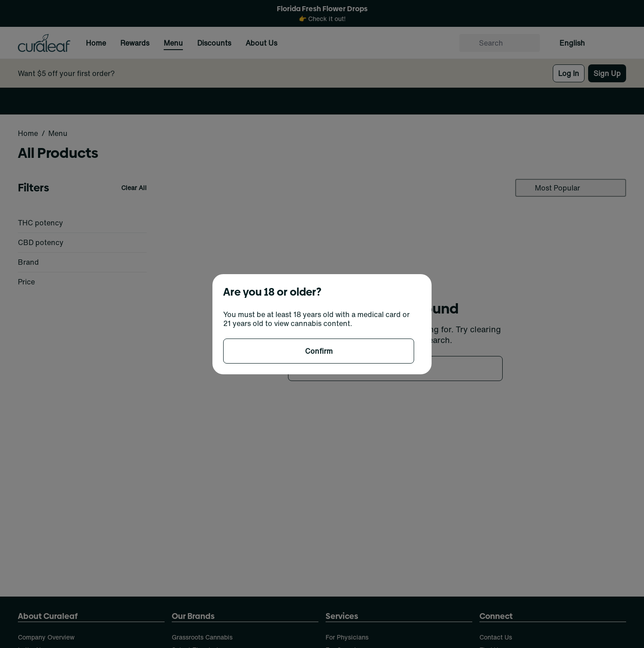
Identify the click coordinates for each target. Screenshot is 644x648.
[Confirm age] (319, 351)
